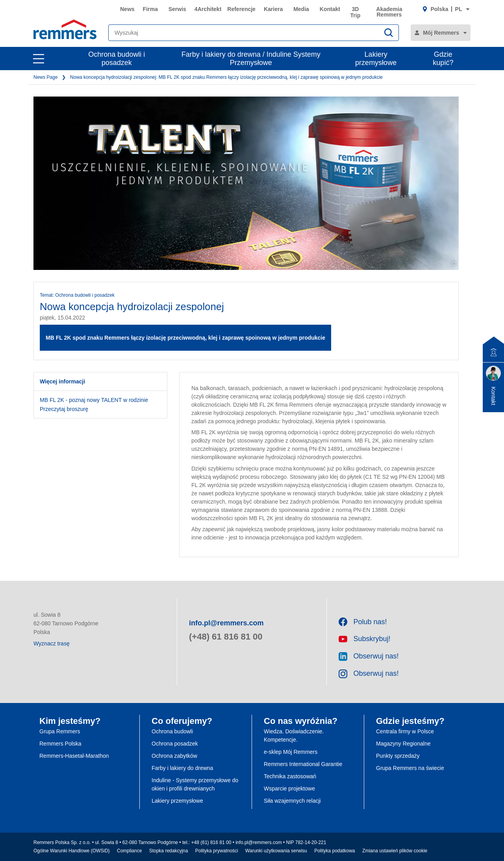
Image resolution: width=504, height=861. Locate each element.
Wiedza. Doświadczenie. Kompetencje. (294, 735)
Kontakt (330, 9)
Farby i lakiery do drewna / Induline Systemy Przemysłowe (251, 59)
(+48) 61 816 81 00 (226, 637)
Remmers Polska (60, 744)
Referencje (241, 9)
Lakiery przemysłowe (376, 59)
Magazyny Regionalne (403, 744)
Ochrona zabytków (174, 756)
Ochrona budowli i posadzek (117, 59)
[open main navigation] (39, 59)
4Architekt (208, 9)
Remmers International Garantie (303, 764)
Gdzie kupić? (443, 59)
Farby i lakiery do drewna (182, 768)
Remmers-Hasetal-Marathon (74, 756)
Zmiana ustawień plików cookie (395, 851)
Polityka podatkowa (334, 851)
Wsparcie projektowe (289, 788)
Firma (150, 9)
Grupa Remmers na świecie (410, 768)
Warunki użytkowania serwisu (276, 851)
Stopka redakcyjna (169, 851)
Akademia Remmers (389, 12)
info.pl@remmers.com (226, 623)
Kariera (273, 9)
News (127, 9)
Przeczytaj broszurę (64, 409)
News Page (45, 77)
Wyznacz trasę (52, 643)
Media (301, 9)
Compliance (129, 851)
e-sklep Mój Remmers (291, 752)
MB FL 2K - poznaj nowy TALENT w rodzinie (94, 400)
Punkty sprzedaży (398, 756)
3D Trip (356, 12)
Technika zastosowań (290, 776)
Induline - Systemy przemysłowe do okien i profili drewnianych (195, 784)
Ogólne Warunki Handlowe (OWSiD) (72, 851)
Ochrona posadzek (175, 744)
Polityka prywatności (217, 851)
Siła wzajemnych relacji (292, 801)
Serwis (177, 9)
